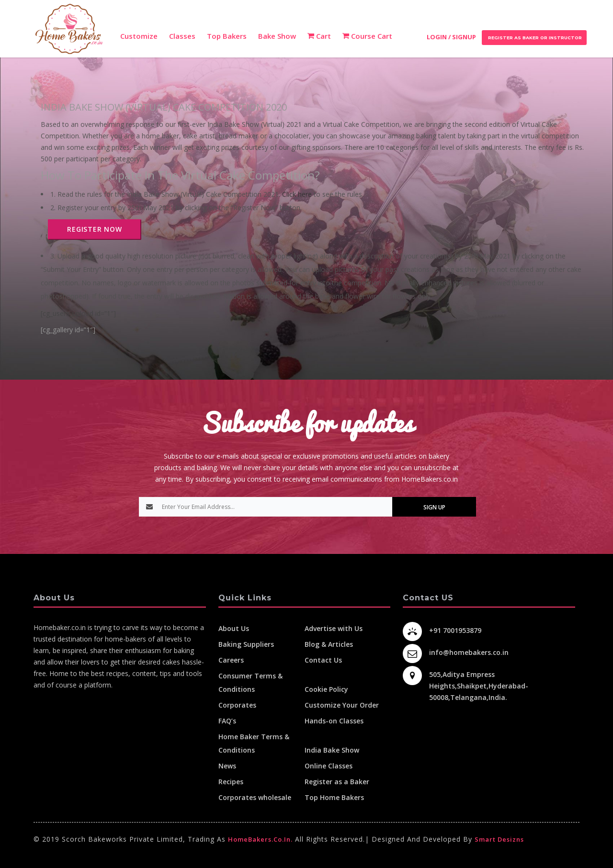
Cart (319, 36)
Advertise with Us (334, 628)
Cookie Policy (326, 689)
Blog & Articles (329, 644)
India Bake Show (332, 750)
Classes (182, 36)
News (227, 766)
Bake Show (277, 36)
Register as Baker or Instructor (534, 38)
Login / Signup (451, 37)
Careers (231, 660)
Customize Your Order (342, 705)
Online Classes (329, 766)
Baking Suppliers (246, 644)
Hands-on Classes (334, 721)
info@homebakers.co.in (469, 652)
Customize (139, 36)
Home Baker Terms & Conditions (254, 743)
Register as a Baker (337, 782)
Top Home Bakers (334, 797)
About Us (234, 628)
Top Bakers (227, 36)
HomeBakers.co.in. (260, 839)
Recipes (231, 782)
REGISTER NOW (95, 229)
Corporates (237, 705)
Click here (297, 194)
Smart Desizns (499, 839)
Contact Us (323, 660)
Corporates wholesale (255, 797)
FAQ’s (227, 721)
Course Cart (367, 36)
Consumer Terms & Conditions (250, 682)
